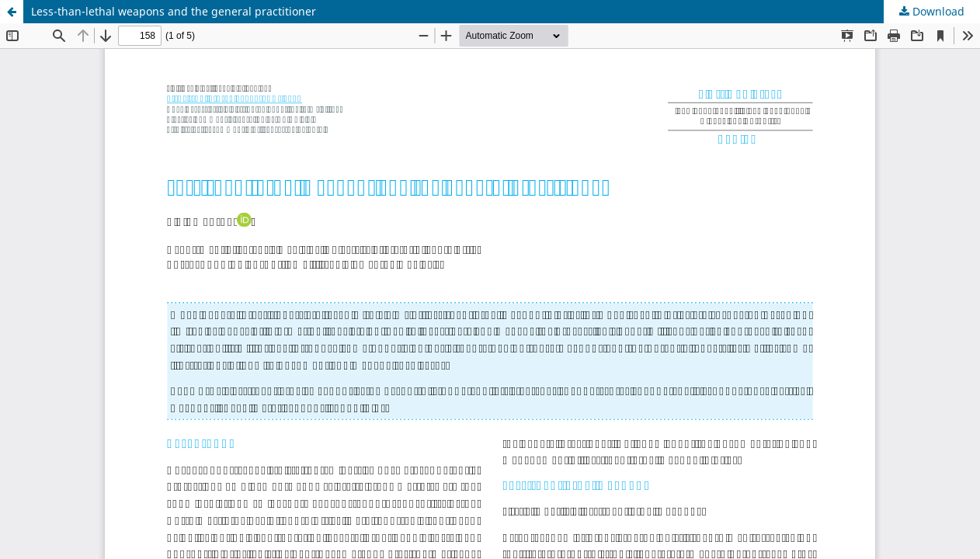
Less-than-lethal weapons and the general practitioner (174, 11)
